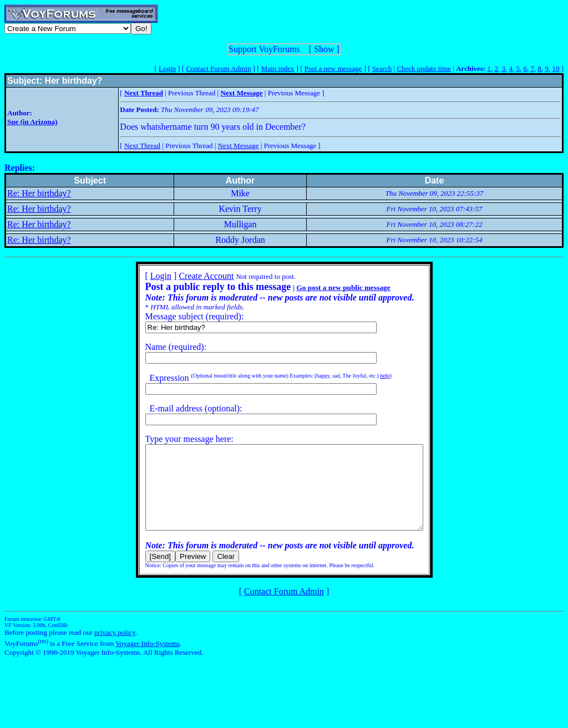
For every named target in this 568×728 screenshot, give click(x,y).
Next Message (239, 146)
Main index (278, 68)
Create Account (189, 276)
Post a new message (333, 68)
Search (382, 68)
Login (167, 68)
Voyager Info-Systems (148, 660)
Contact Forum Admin (218, 68)
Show (324, 49)
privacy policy (115, 649)
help (368, 376)
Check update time (424, 68)
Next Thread (142, 146)
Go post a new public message (326, 287)
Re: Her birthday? (39, 193)
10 (556, 68)
